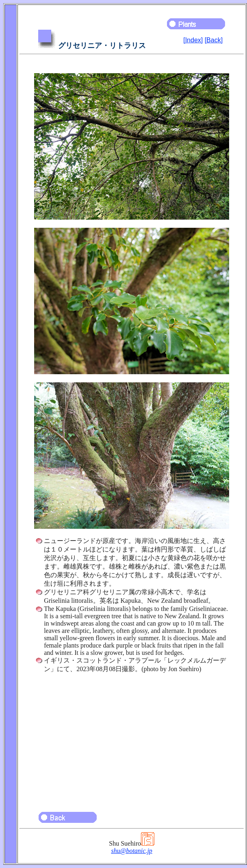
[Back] (214, 40)
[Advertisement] (132, 739)
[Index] (193, 40)
